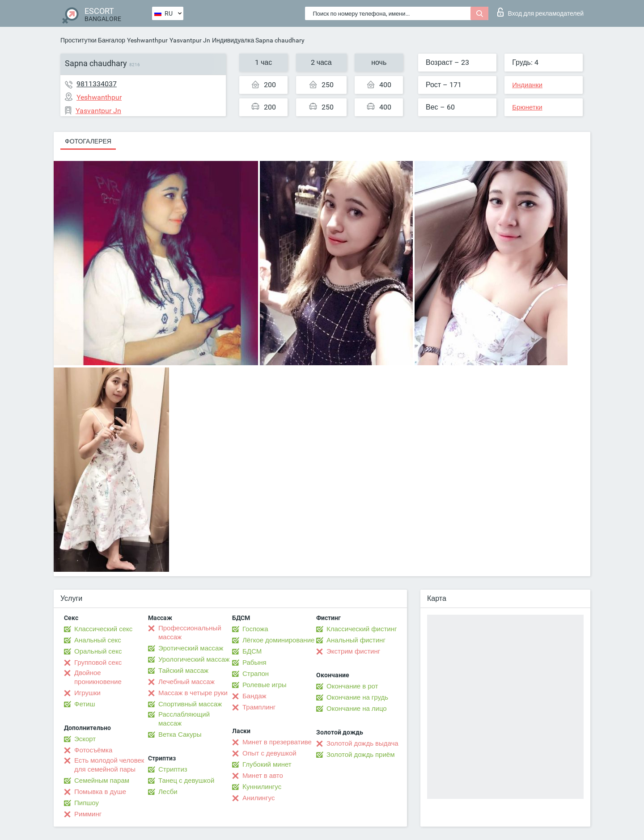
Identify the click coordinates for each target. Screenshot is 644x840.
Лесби (168, 792)
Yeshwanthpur (147, 40)
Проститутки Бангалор (93, 40)
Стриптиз (173, 769)
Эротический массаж (191, 648)
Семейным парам (102, 781)
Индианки (527, 85)
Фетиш (85, 704)
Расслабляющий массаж (184, 719)
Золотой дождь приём (360, 755)
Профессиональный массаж (190, 633)
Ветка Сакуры (180, 734)
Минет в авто (263, 776)
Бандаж (254, 696)
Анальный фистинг (356, 640)
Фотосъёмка (93, 750)
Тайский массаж (183, 671)
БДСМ (252, 651)
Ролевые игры (265, 685)
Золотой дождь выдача (362, 743)
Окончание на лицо (357, 709)
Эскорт (85, 739)
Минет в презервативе (277, 742)
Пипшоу (87, 803)
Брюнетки (527, 107)
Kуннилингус (262, 787)
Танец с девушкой (186, 781)
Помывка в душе (100, 792)
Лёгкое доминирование (278, 640)
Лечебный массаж (186, 682)
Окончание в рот (352, 686)
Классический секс (103, 629)
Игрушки (87, 693)
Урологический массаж (194, 659)
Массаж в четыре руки (193, 693)
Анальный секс (98, 640)
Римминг (88, 814)
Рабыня (254, 663)
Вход (540, 12)
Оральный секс (98, 651)
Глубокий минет (267, 764)
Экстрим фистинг (353, 651)
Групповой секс (98, 663)
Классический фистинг (362, 629)
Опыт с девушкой (269, 753)
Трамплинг (259, 707)
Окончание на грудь (357, 697)
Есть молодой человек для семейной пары (109, 765)
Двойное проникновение (98, 677)
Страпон (256, 674)
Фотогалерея (88, 141)
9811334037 (97, 84)
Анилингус (258, 798)
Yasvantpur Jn (190, 40)
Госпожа (255, 629)
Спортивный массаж (190, 704)
